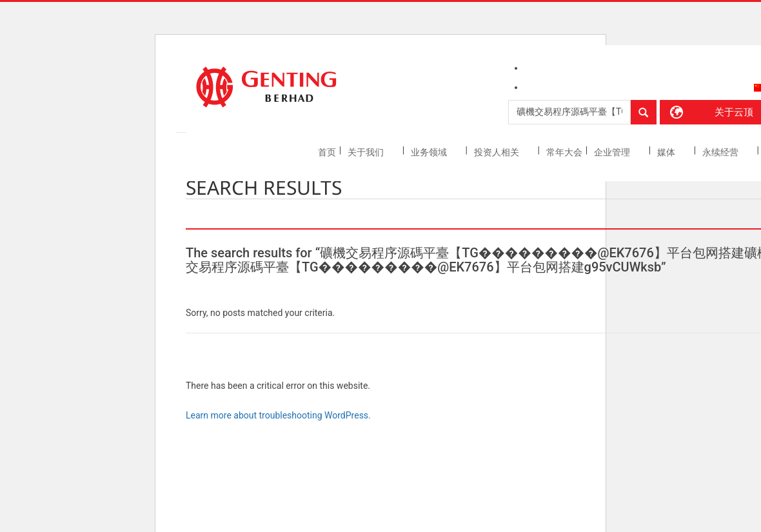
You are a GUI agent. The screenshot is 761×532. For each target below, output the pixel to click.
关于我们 (367, 152)
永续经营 (721, 152)
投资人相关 (498, 152)
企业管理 (613, 152)
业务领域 (430, 152)
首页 (327, 152)
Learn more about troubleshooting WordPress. (278, 415)
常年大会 (564, 152)
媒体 (667, 152)
